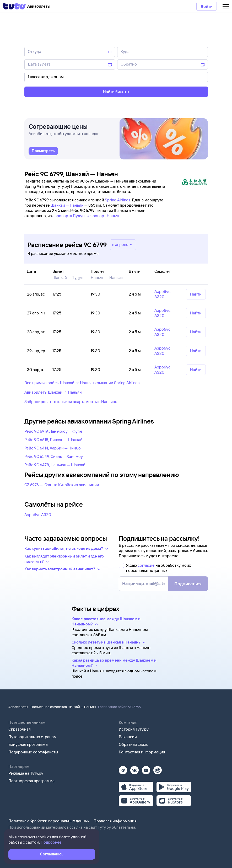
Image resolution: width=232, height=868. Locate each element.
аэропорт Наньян (104, 216)
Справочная (20, 729)
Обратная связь (133, 744)
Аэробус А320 (38, 515)
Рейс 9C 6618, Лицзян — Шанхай (53, 440)
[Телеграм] (123, 768)
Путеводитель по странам (33, 737)
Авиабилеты (18, 707)
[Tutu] (14, 6)
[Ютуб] (146, 768)
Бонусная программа (28, 744)
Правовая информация (115, 821)
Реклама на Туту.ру (26, 773)
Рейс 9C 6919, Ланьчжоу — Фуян (53, 431)
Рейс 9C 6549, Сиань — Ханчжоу (54, 456)
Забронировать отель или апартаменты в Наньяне (71, 402)
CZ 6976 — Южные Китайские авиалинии (62, 485)
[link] (43, 151)
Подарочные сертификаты (33, 752)
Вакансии (128, 737)
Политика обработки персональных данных (49, 821)
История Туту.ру (134, 729)
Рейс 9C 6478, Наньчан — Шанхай (55, 465)
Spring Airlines (118, 200)
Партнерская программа (31, 781)
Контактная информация (142, 752)
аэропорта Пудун (69, 216)
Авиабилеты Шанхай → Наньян (53, 392)
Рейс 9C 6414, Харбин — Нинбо (53, 448)
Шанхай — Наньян (67, 205)
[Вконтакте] (134, 768)
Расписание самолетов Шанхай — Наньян (63, 707)
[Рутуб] (158, 768)
